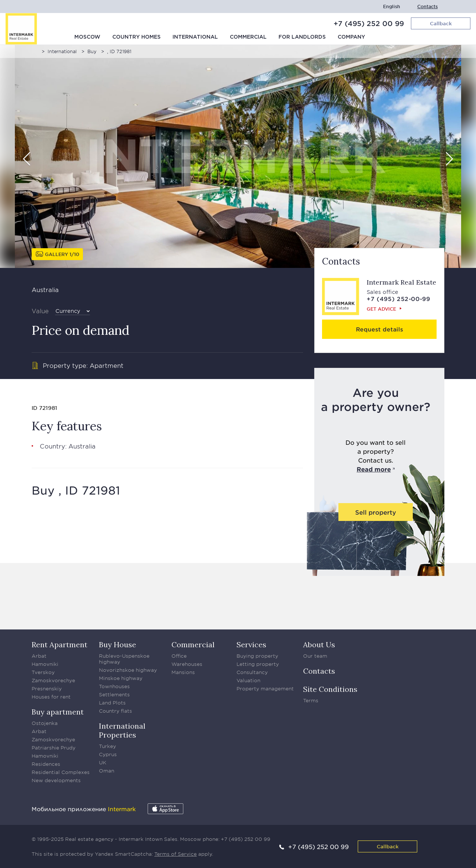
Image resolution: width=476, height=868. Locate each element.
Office (179, 656)
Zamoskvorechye (53, 680)
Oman (107, 771)
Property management (265, 689)
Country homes (136, 37)
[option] (238, 156)
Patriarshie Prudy (54, 748)
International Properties (122, 730)
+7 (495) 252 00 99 (369, 23)
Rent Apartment (59, 644)
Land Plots (112, 703)
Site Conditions (330, 689)
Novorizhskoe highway (128, 670)
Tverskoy (43, 672)
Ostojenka (45, 723)
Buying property (257, 656)
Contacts (427, 7)
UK (103, 762)
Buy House (118, 644)
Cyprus (108, 754)
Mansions (183, 672)
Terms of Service (176, 854)
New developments (56, 780)
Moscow (87, 37)
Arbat (39, 656)
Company (351, 37)
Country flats (115, 711)
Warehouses (187, 664)
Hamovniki (45, 664)
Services (251, 644)
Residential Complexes (61, 772)
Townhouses (114, 686)
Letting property (258, 664)
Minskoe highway (121, 678)
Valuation (248, 680)
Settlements (114, 694)
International (195, 37)
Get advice (381, 309)
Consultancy (252, 672)
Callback (388, 846)
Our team (315, 656)
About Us (319, 644)
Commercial (248, 37)
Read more (374, 469)
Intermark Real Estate (401, 282)
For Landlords (302, 37)
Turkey (107, 746)
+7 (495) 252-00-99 (398, 299)
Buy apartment (58, 712)
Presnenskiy (47, 689)
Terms (311, 700)
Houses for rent (51, 697)
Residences (46, 764)
